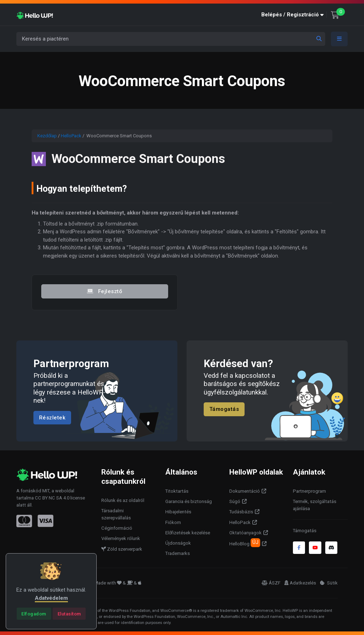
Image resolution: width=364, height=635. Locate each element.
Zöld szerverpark (122, 549)
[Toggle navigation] (339, 39)
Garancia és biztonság (189, 501)
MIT (46, 491)
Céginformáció (117, 528)
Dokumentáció (245, 491)
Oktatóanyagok (245, 533)
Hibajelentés (178, 512)
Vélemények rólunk (121, 538)
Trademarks (178, 553)
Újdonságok (178, 543)
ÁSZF (271, 583)
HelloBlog (245, 543)
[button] (294, 15)
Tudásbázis (241, 512)
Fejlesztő (105, 291)
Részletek (52, 417)
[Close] (34, 614)
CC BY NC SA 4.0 (52, 498)
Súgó (235, 501)
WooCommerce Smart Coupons (140, 159)
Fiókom (173, 522)
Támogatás (224, 409)
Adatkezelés (300, 583)
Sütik (329, 583)
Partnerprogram (309, 491)
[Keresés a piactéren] (171, 39)
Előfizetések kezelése (188, 533)
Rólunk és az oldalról (123, 500)
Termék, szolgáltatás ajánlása (315, 505)
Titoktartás (177, 491)
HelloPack (71, 136)
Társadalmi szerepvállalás (116, 514)
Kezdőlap (47, 136)
